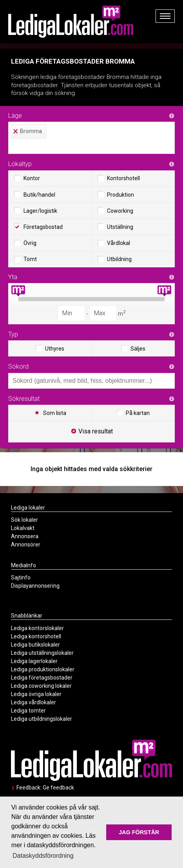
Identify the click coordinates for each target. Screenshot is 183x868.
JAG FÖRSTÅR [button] (139, 832)
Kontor (27, 178)
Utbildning (115, 259)
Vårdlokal (114, 243)
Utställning (115, 227)
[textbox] (93, 146)
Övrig (25, 243)
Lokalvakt (23, 528)
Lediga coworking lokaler (41, 686)
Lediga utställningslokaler (42, 653)
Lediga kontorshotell (36, 636)
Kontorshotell (119, 178)
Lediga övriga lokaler (36, 694)
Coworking (115, 210)
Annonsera (25, 536)
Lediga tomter (28, 711)
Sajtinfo (21, 577)
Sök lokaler (24, 520)
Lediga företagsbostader (42, 678)
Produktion (116, 194)
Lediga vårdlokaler (34, 702)
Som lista (50, 413)
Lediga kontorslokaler (37, 628)
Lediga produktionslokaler (43, 669)
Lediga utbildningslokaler (42, 719)
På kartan (133, 413)
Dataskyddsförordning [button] (43, 856)
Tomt (25, 259)
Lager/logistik (36, 210)
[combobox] (91, 138)
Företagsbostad (38, 227)
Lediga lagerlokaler (34, 661)
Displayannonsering (35, 586)
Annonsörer (26, 545)
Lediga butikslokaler (35, 645)
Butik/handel (35, 194)
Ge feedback (58, 788)
